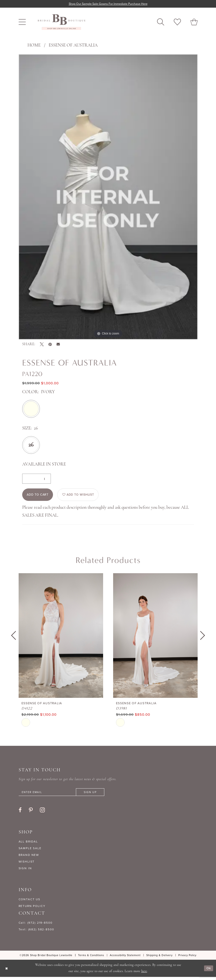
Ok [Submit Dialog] (208, 971)
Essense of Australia (73, 46)
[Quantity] (37, 479)
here (144, 974)
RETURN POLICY (32, 909)
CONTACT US (30, 902)
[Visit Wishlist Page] (177, 22)
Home (34, 46)
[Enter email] (66, 795)
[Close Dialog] (7, 971)
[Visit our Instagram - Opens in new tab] (42, 813)
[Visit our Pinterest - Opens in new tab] (31, 813)
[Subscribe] (98, 795)
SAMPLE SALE (30, 851)
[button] (22, 22)
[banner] (62, 22)
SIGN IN (25, 871)
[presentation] (61, 638)
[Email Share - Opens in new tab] (58, 345)
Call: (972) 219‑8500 (36, 926)
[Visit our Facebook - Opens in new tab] (20, 813)
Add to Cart (40, 496)
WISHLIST (27, 864)
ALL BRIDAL (28, 844)
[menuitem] (22, 22)
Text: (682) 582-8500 (36, 932)
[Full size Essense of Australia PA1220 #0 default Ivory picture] (108, 197)
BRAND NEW (29, 858)
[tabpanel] (108, 197)
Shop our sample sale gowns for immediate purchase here (108, 4)
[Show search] (161, 22)
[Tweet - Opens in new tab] (42, 344)
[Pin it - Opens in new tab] (50, 344)
